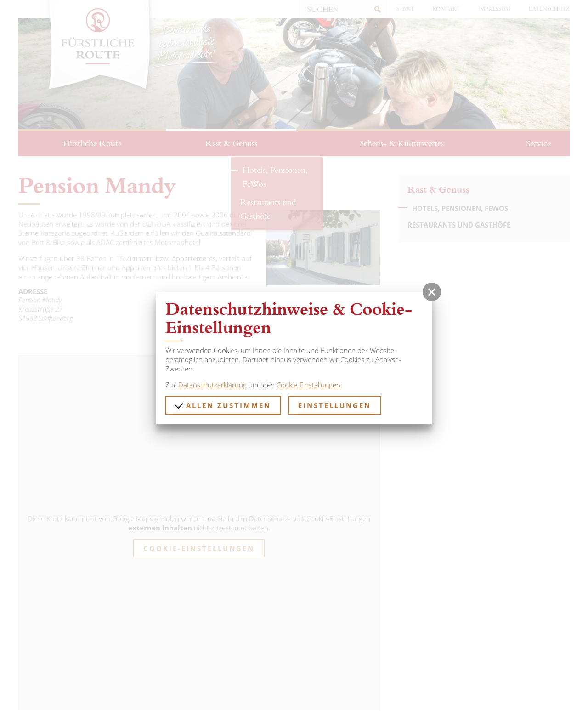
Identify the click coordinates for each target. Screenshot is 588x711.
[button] (432, 292)
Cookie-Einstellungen (308, 385)
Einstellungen (335, 405)
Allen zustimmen (223, 405)
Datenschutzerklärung (212, 385)
